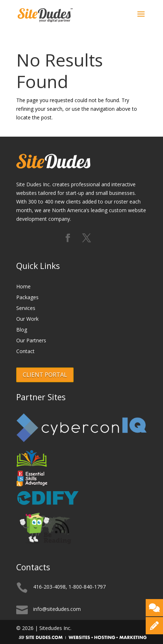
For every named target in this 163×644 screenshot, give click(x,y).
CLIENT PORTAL (45, 375)
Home (23, 287)
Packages (27, 298)
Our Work (27, 319)
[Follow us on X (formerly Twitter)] (87, 238)
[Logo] (45, 14)
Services (26, 309)
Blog (22, 330)
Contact (25, 352)
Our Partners (31, 341)
